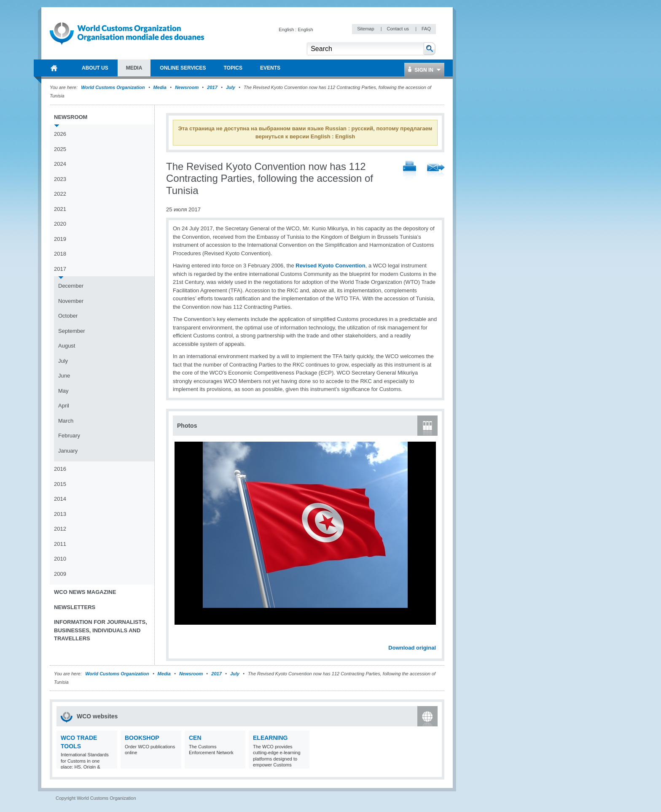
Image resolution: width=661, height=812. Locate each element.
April (64, 406)
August (67, 346)
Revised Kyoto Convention (330, 266)
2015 (60, 484)
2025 (60, 149)
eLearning (270, 738)
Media (160, 87)
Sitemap (366, 29)
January (68, 451)
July (231, 87)
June (64, 376)
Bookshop (142, 738)
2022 (60, 194)
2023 (60, 179)
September (72, 331)
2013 (60, 514)
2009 (60, 574)
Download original (412, 648)
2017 (212, 87)
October (68, 316)
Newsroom (187, 87)
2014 (60, 499)
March (66, 421)
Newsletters (75, 607)
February (69, 436)
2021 (60, 209)
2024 (60, 164)
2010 (60, 559)
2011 (60, 544)
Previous (182, 639)
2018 (60, 254)
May (63, 391)
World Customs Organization (113, 87)
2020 (60, 224)
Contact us (398, 29)
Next (434, 639)
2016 (60, 469)
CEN (195, 738)
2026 (60, 134)
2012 (60, 529)
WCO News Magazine (85, 592)
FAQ (426, 29)
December (71, 286)
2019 (60, 239)
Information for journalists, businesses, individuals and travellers (101, 630)
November (71, 301)
